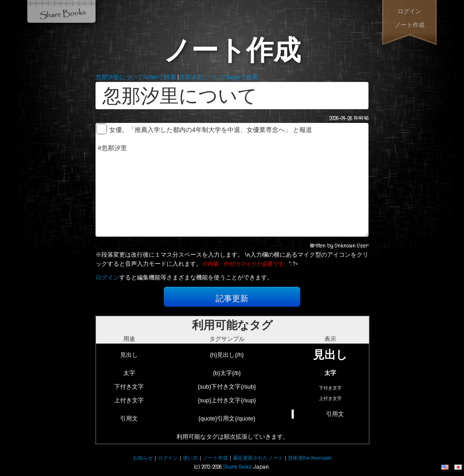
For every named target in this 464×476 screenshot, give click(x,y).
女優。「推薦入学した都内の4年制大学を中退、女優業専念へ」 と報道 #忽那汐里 (232, 180)
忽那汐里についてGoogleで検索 (218, 77)
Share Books (61, 11)
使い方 (190, 458)
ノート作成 (410, 25)
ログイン (409, 11)
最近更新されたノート (258, 458)
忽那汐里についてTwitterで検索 (136, 77)
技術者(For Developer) (310, 458)
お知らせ (143, 458)
